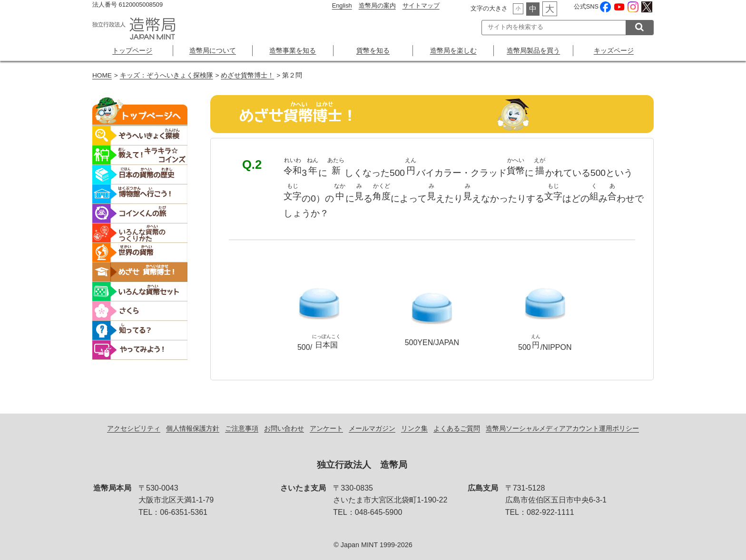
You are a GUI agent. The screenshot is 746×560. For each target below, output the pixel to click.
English (342, 5)
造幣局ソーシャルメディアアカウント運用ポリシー (562, 428)
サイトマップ (421, 5)
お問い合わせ (284, 428)
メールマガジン (372, 428)
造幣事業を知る (293, 50)
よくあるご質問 (457, 428)
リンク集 (414, 428)
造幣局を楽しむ (453, 50)
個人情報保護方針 (193, 428)
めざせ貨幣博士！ (247, 75)
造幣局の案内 (377, 5)
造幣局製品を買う (533, 50)
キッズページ (614, 50)
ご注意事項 (242, 428)
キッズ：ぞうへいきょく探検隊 (167, 75)
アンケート (326, 428)
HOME (102, 75)
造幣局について (213, 50)
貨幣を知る (373, 50)
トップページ (132, 50)
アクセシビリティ (134, 428)
